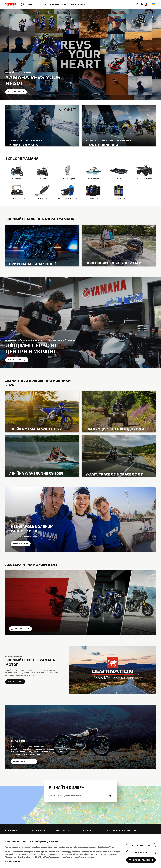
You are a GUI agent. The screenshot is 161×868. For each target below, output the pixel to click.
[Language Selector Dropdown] (153, 4)
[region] (80, 851)
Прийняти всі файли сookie (141, 860)
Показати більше (13, 861)
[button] (110, 796)
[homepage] (11, 4)
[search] (137, 4)
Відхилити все (141, 853)
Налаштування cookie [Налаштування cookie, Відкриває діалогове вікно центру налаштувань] (141, 846)
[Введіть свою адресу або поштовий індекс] (80, 796)
